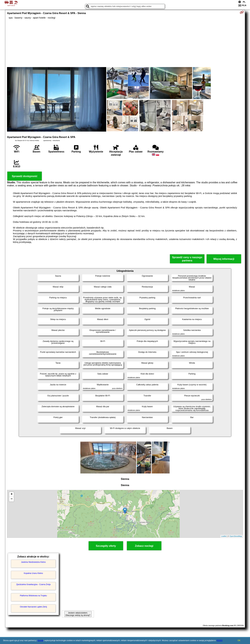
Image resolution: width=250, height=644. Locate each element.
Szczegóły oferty (106, 546)
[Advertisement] (125, 43)
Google (40, 640)
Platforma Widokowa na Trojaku (33, 596)
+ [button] (12, 494)
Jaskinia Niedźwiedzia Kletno (33, 562)
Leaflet (224, 536)
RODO (220, 640)
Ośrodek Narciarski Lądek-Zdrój (33, 607)
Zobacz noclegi (144, 546)
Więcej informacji (224, 259)
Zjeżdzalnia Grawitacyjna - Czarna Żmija (33, 584)
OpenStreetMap (236, 536)
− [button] (12, 499)
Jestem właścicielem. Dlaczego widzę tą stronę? (78, 614)
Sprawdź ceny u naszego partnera (187, 259)
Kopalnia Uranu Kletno (33, 573)
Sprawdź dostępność (25, 176)
